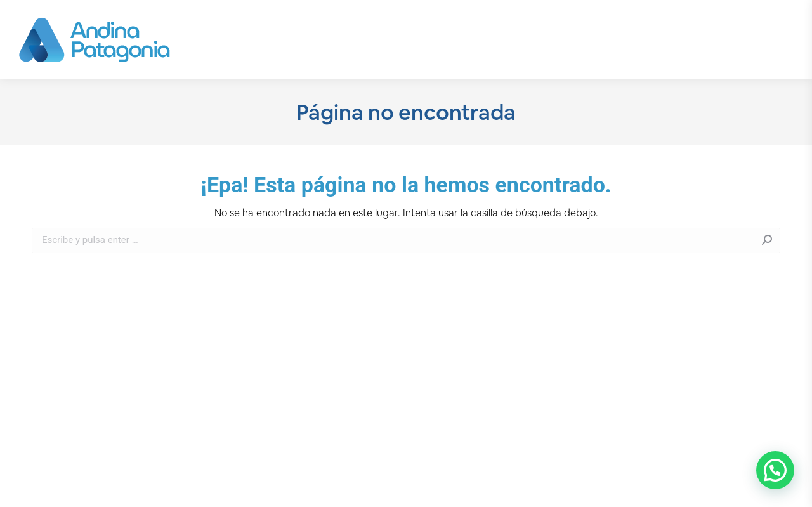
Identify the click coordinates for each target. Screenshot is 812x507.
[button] (775, 470)
